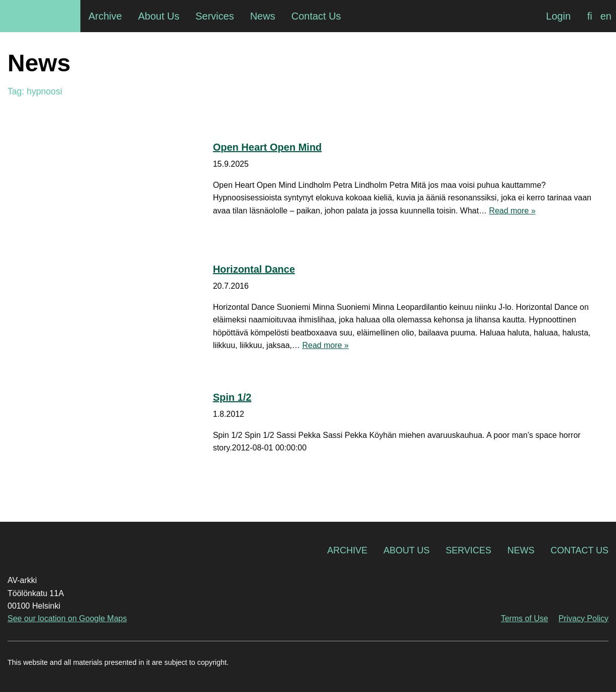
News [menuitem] (263, 16)
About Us (406, 550)
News (521, 550)
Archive (347, 550)
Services (469, 550)
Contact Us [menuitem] (316, 16)
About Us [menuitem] (159, 16)
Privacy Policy (583, 618)
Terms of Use (525, 618)
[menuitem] (590, 16)
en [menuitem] (606, 16)
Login (558, 16)
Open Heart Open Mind (268, 147)
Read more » (512, 211)
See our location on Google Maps (67, 618)
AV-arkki (40, 16)
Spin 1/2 (232, 397)
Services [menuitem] (215, 16)
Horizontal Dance (254, 269)
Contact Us (580, 550)
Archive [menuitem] (105, 16)
